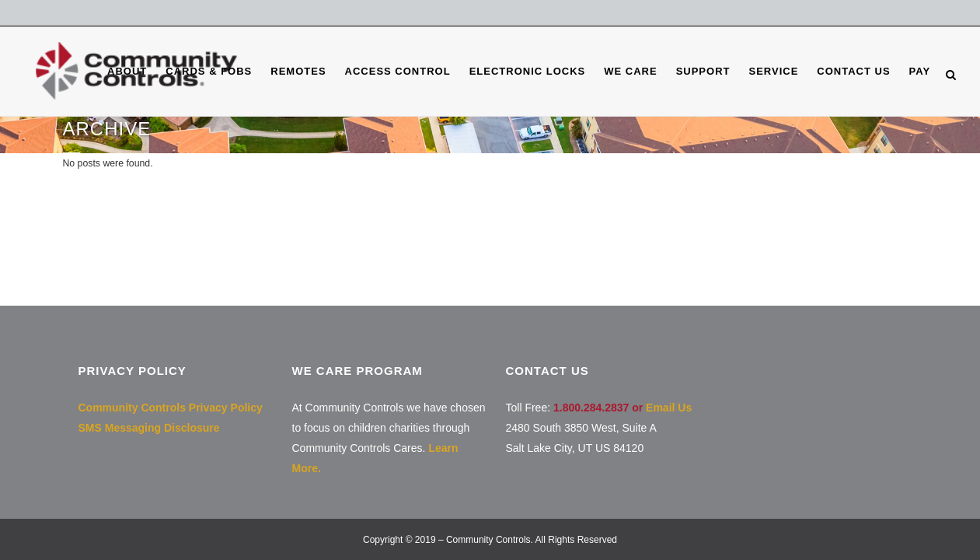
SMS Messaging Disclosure (149, 428)
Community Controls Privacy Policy (171, 408)
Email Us (669, 408)
